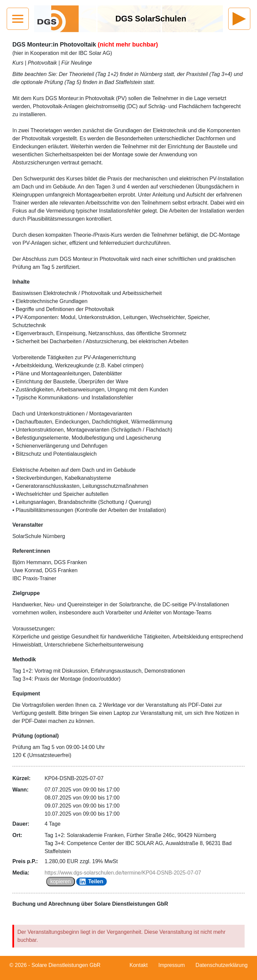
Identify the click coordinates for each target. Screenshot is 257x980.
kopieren (60, 881)
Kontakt (139, 965)
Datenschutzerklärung (222, 965)
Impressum (172, 965)
